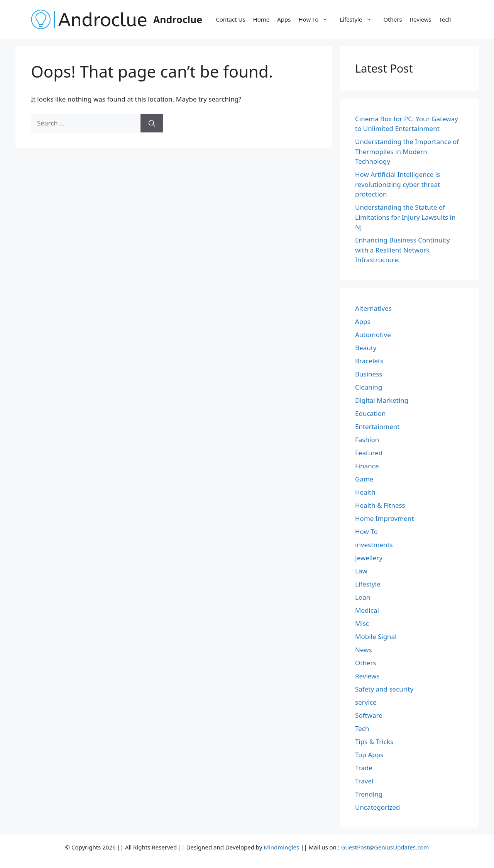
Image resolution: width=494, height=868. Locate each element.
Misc (362, 623)
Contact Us (230, 19)
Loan (363, 597)
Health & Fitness (380, 505)
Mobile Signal (376, 637)
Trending (369, 794)
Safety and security (384, 689)
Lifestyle (360, 19)
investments (374, 545)
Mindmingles (281, 847)
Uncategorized (378, 807)
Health (365, 492)
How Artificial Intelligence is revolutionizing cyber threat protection (398, 184)
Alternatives (373, 308)
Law (361, 571)
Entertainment (377, 426)
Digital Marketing (382, 400)
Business (369, 374)
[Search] (152, 123)
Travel (364, 781)
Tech (445, 19)
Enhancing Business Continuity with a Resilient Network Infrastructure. (403, 250)
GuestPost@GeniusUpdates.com (385, 847)
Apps (284, 19)
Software (369, 715)
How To (317, 19)
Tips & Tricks (374, 742)
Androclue (178, 19)
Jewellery (369, 558)
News (364, 650)
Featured (369, 453)
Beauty (366, 348)
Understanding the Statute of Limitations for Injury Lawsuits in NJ (405, 217)
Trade (364, 768)
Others (392, 19)
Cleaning (369, 387)
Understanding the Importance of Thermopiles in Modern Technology (407, 151)
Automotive (373, 335)
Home (261, 19)
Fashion (367, 440)
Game (364, 479)
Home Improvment (384, 518)
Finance (367, 466)
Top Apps (369, 755)
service (366, 702)
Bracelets (369, 361)
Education (370, 413)
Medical (367, 610)
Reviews (421, 19)
